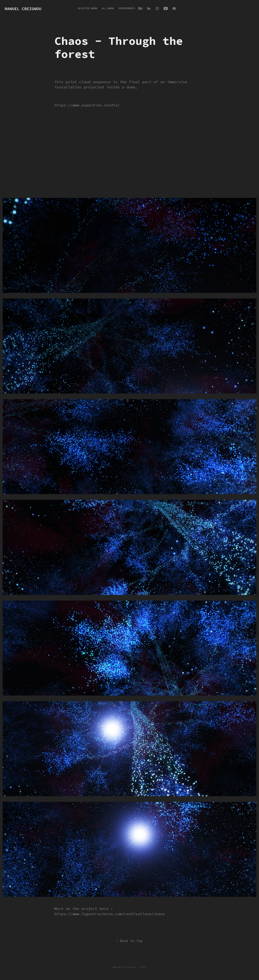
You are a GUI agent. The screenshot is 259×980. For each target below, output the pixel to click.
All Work (108, 8)
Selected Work (87, 8)
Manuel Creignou (23, 9)
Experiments (127, 8)
